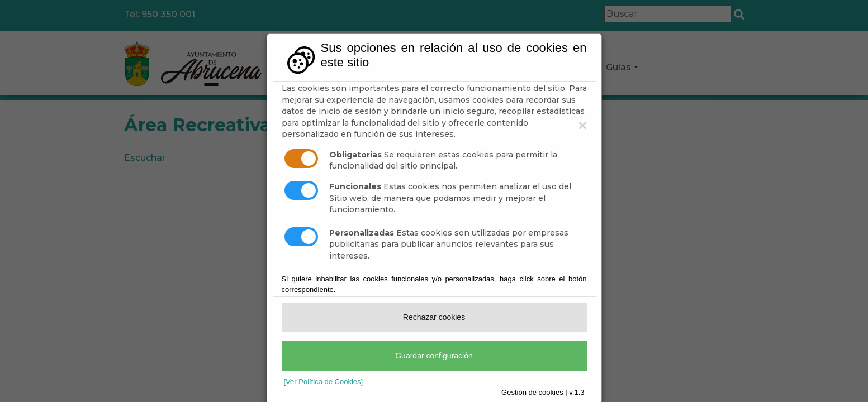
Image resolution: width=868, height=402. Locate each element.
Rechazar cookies (434, 317)
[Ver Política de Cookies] (324, 382)
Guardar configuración (434, 356)
